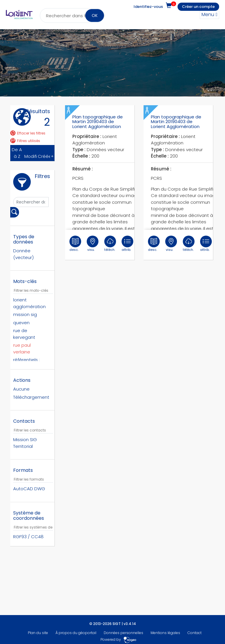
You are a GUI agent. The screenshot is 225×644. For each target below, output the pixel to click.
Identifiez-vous (148, 7)
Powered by (119, 639)
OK (95, 15)
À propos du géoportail (76, 633)
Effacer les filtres (28, 133)
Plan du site (38, 633)
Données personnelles (123, 633)
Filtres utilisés (25, 141)
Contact (195, 633)
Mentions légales (165, 633)
